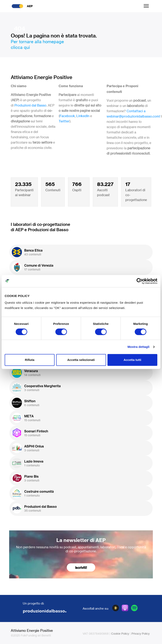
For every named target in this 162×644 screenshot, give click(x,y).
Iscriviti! (81, 568)
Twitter (64, 121)
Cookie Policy (120, 634)
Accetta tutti (132, 360)
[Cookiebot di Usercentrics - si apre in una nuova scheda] (140, 281)
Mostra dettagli (138, 347)
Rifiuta (30, 360)
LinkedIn (83, 116)
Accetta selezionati (81, 360)
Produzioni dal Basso (30, 105)
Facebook (67, 116)
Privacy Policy (141, 634)
